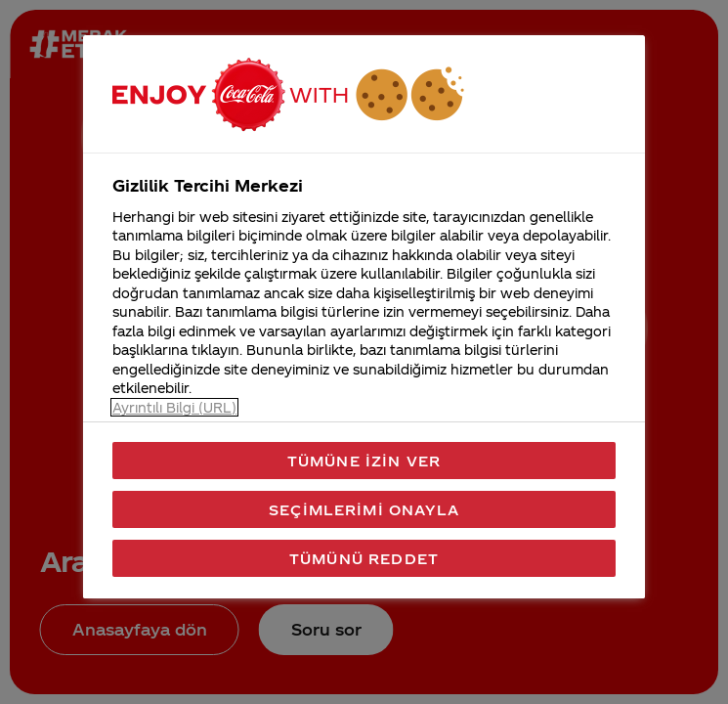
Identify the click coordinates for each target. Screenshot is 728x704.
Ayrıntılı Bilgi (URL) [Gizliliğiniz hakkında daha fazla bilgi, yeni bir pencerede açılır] (174, 407)
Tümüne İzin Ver (364, 461)
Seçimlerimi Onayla (364, 509)
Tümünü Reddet (364, 558)
